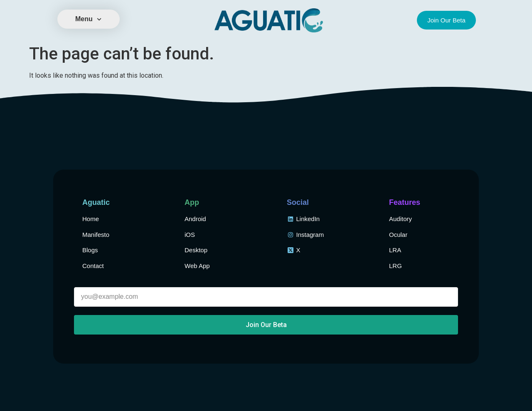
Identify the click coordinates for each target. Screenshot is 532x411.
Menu (88, 19)
